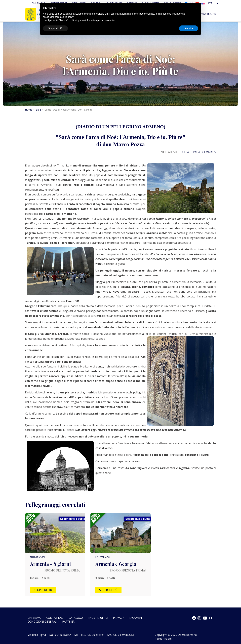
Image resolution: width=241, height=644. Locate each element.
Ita (214, 3)
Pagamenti (137, 618)
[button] (196, 8)
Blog (38, 110)
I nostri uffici (98, 618)
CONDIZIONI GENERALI (42, 622)
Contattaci (55, 618)
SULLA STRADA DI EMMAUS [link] (198, 152)
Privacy (118, 618)
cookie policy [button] (67, 17)
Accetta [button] (189, 28)
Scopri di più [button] (55, 28)
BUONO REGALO (207, 14)
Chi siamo (34, 618)
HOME (29, 110)
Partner (68, 622)
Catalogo (76, 618)
